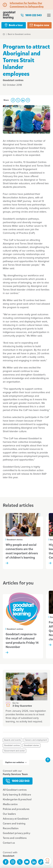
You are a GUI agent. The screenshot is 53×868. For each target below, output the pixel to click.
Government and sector (14, 751)
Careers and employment (36, 740)
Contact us (9, 843)
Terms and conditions (15, 838)
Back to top (48, 760)
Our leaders (9, 814)
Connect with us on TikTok (41, 862)
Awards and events (13, 740)
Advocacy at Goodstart (16, 819)
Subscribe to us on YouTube (27, 862)
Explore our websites (16, 762)
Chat (47, 861)
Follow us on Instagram (13, 862)
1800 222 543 (31, 15)
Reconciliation (11, 828)
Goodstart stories (31, 745)
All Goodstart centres (15, 790)
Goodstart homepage (9, 15)
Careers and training (14, 824)
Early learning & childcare (17, 795)
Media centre (10, 804)
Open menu (49, 15)
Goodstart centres (12, 745)
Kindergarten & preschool (17, 799)
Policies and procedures (16, 809)
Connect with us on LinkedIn (34, 862)
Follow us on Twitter (20, 862)
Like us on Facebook (6, 862)
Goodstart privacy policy (17, 833)
